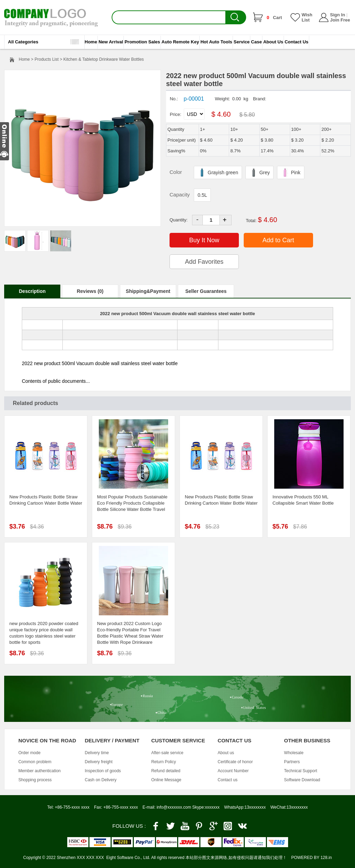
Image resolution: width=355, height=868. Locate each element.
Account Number (233, 771)
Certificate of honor (235, 762)
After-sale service (167, 753)
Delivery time (97, 753)
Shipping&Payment (148, 291)
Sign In (337, 15)
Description (32, 291)
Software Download (302, 780)
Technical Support (300, 771)
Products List (47, 59)
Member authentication (40, 771)
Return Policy (163, 762)
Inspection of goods (103, 771)
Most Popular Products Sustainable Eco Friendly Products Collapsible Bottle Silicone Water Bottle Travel (132, 503)
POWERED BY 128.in (311, 858)
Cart (274, 18)
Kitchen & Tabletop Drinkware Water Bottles (104, 59)
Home (91, 42)
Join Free (340, 20)
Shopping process (35, 780)
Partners (292, 762)
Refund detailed (166, 771)
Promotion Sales (142, 42)
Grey (259, 172)
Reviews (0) (90, 291)
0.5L (202, 195)
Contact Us (297, 42)
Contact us (228, 780)
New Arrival (111, 42)
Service (242, 42)
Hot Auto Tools (216, 42)
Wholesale (294, 753)
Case (256, 42)
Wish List (307, 17)
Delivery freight (99, 762)
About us (226, 753)
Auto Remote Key (180, 42)
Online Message (166, 780)
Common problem (35, 762)
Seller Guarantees (206, 291)
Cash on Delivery (101, 780)
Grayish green (218, 172)
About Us (273, 42)
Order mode (29, 753)
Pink (291, 172)
